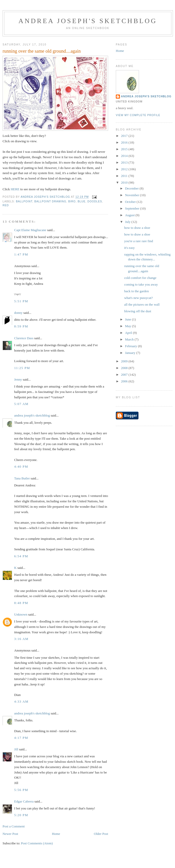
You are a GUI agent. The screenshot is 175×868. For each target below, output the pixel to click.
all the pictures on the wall (142, 304)
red (6, 205)
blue (82, 201)
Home (56, 834)
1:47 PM (21, 254)
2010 (125, 182)
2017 (125, 136)
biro (72, 201)
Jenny (18, 379)
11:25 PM (22, 368)
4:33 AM (21, 701)
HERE (15, 189)
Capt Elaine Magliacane (30, 230)
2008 (125, 368)
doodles (95, 201)
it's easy (129, 248)
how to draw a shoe (137, 228)
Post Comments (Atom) (37, 843)
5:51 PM (21, 301)
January (131, 353)
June (129, 319)
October (131, 202)
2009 (125, 361)
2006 (125, 381)
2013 (125, 162)
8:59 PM (21, 326)
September (133, 208)
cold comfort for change (140, 278)
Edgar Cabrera (24, 801)
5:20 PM (21, 815)
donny (18, 313)
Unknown (21, 614)
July (128, 222)
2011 (125, 176)
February (132, 346)
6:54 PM (21, 556)
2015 (125, 149)
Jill (16, 749)
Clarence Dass (24, 338)
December (132, 188)
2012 (125, 169)
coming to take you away (141, 284)
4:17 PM (21, 738)
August (130, 215)
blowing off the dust (138, 311)
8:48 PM (21, 603)
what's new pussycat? (138, 298)
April (129, 333)
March (130, 339)
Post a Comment (14, 826)
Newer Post (10, 834)
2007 (125, 375)
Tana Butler (22, 478)
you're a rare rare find (138, 241)
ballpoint (24, 201)
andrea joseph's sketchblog (88, 21)
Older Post (101, 834)
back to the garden (136, 291)
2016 (125, 142)
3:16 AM (21, 639)
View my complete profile (138, 115)
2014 (125, 156)
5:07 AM (21, 404)
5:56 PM (21, 790)
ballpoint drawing (50, 201)
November (133, 195)
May (129, 326)
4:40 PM (21, 466)
